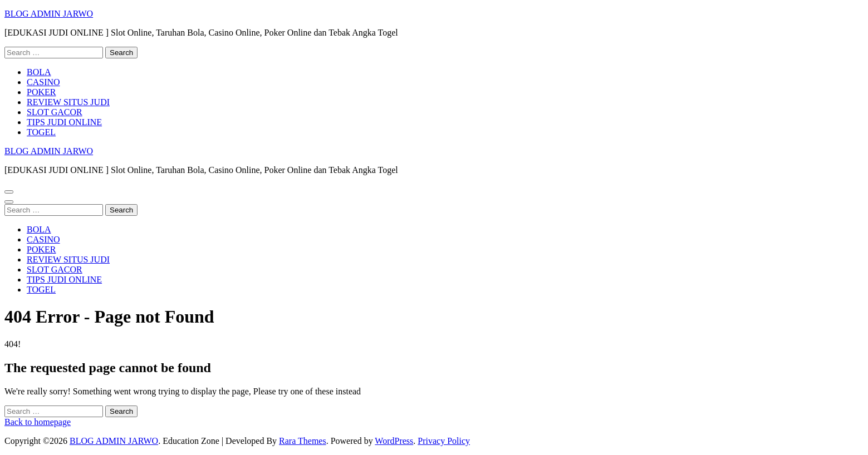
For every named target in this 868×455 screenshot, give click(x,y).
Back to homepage (38, 422)
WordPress (394, 441)
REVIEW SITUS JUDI (68, 102)
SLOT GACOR (55, 112)
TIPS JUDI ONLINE (64, 122)
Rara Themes (303, 441)
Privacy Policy (444, 441)
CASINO (43, 82)
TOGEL (41, 132)
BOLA (39, 72)
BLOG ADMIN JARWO (49, 14)
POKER (41, 92)
